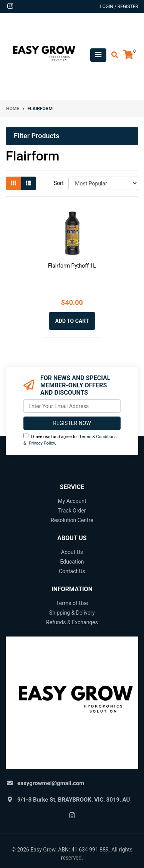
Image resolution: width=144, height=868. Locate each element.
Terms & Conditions (98, 437)
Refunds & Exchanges (72, 622)
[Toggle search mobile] (112, 55)
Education (72, 562)
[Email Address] (72, 406)
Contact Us (72, 571)
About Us (72, 552)
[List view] (28, 183)
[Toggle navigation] (98, 55)
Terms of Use (72, 603)
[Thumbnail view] (13, 183)
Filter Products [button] (36, 136)
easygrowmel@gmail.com (51, 783)
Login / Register (119, 7)
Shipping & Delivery (72, 613)
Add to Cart (72, 321)
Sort (59, 183)
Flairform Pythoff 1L (72, 266)
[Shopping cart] (128, 55)
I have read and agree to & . (70, 439)
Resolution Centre (72, 520)
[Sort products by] (103, 183)
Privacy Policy (42, 443)
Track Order (72, 511)
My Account (72, 501)
